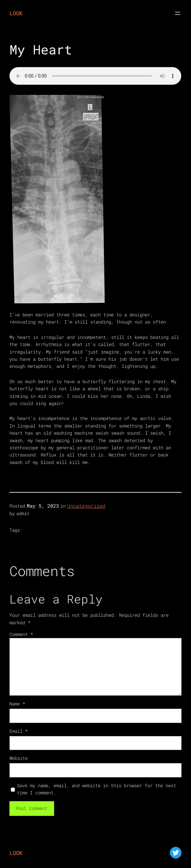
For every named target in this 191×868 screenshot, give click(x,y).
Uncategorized (86, 506)
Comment (21, 634)
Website (19, 758)
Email (19, 731)
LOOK (16, 13)
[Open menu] (178, 13)
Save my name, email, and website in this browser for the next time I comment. (96, 789)
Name (17, 704)
